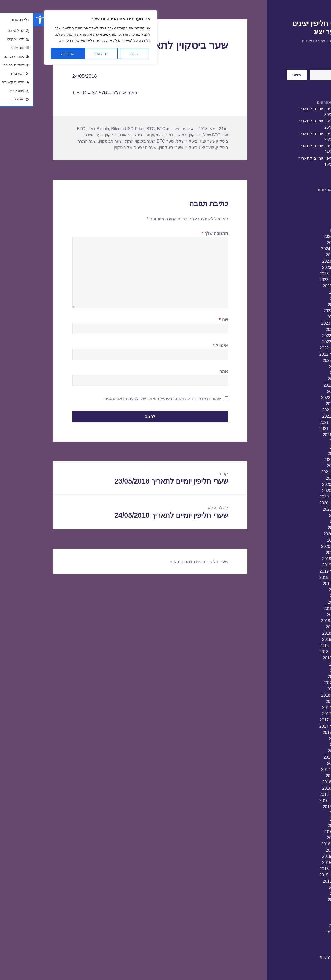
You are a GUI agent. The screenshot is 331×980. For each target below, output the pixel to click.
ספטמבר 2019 (299, 577)
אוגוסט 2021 (300, 435)
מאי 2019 (303, 602)
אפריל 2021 (301, 460)
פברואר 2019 (300, 621)
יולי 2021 (304, 441)
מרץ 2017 (303, 763)
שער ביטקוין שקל (106, 141)
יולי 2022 (304, 367)
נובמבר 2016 (300, 788)
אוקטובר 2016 (299, 794)
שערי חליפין (301, 932)
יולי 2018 (304, 664)
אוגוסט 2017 (300, 732)
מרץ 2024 (303, 243)
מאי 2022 (303, 379)
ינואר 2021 (302, 478)
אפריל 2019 (301, 608)
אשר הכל (34, 53)
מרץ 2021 (303, 466)
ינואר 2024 (302, 255)
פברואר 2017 (300, 770)
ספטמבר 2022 (299, 354)
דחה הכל (67, 53)
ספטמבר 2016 (299, 801)
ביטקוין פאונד (97, 135)
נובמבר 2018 (300, 639)
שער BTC (132, 141)
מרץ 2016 (303, 838)
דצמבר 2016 (300, 782)
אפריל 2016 (301, 832)
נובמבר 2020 (300, 491)
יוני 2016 (304, 819)
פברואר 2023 (300, 323)
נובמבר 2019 (300, 565)
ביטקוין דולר (142, 135)
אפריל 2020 (301, 534)
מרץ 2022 (303, 391)
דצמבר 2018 (300, 633)
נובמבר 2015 (300, 863)
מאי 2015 (303, 900)
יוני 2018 (304, 670)
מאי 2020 (303, 528)
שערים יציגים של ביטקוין (102, 147)
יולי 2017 (304, 739)
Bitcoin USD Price (94, 129)
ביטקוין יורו (120, 135)
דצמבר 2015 (300, 856)
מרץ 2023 (303, 317)
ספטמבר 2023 (299, 280)
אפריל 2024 (301, 236)
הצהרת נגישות (299, 957)
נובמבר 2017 (300, 714)
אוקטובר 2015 (299, 869)
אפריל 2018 (301, 683)
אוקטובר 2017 (299, 720)
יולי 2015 (304, 887)
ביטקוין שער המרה (67, 135)
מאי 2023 (303, 305)
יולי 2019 (304, 590)
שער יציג (148, 129)
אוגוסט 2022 (300, 360)
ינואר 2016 (302, 850)
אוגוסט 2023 (300, 286)
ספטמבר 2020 (299, 503)
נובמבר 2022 (300, 342)
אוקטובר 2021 (299, 422)
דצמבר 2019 (300, 559)
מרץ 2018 (303, 689)
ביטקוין (161, 135)
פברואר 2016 (300, 844)
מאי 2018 (303, 677)
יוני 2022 (304, 373)
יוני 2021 (304, 447)
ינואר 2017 (302, 776)
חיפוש (307, 67)
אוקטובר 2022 (299, 348)
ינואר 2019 (302, 627)
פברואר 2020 (300, 546)
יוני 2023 (304, 298)
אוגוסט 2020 (300, 509)
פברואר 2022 (300, 398)
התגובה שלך (181, 233)
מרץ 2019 (303, 615)
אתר (190, 371)
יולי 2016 (304, 813)
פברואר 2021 (300, 472)
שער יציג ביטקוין (166, 147)
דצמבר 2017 (300, 708)
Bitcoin (69, 129)
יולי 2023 (304, 292)
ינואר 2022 (302, 404)
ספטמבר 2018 (299, 652)
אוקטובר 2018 (299, 646)
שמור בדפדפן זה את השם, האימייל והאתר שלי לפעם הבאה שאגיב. (129, 398)
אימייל (187, 345)
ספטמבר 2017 (299, 726)
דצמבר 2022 (300, 336)
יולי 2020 (304, 515)
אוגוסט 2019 (300, 584)
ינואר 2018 (302, 701)
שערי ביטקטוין (138, 147)
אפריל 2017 (301, 757)
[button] (7, 20)
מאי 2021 (303, 453)
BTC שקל (178, 135)
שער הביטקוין (77, 141)
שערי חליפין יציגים (179, 561)
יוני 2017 (304, 745)
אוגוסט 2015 (300, 881)
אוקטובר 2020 (299, 497)
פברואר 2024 (300, 249)
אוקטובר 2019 (299, 571)
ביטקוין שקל (153, 141)
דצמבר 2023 (300, 261)
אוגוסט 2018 (300, 658)
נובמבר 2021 (300, 416)
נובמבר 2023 (300, 267)
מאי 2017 (303, 751)
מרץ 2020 (303, 540)
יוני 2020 (304, 522)
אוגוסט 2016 (300, 807)
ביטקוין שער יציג (180, 141)
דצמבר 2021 (300, 410)
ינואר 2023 (302, 329)
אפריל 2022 (301, 385)
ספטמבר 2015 (299, 875)
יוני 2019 (304, 596)
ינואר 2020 (302, 553)
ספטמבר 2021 (299, 429)
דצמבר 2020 (300, 484)
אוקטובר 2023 (299, 274)
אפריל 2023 (301, 311)
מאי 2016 (303, 825)
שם (190, 320)
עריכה (101, 53)
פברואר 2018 (300, 695)
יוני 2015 (304, 894)
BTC (117, 129)
